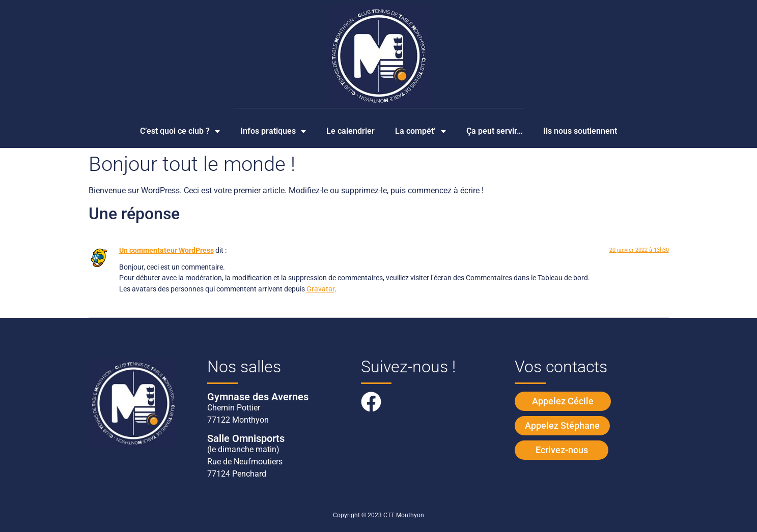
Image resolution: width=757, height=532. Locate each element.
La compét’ (420, 131)
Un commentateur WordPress (166, 250)
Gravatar (320, 289)
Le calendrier (351, 131)
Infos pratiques (273, 131)
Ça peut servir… (495, 131)
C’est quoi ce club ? (180, 131)
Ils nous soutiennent (580, 131)
